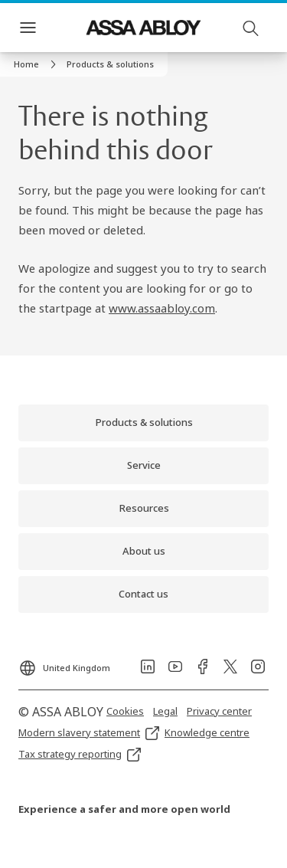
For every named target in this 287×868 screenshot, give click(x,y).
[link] (37, 64)
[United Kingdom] (64, 663)
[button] (110, 64)
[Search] (251, 28)
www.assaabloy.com (162, 308)
